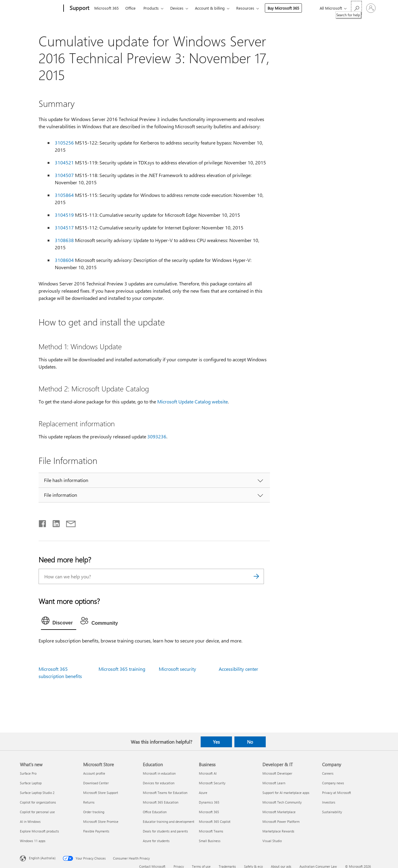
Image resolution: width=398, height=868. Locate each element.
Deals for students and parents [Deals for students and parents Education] (165, 831)
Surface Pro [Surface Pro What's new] (28, 773)
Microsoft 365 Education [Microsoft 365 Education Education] (161, 802)
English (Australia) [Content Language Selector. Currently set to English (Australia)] (42, 858)
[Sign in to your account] (371, 8)
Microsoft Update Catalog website (193, 401)
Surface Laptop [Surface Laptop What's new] (31, 783)
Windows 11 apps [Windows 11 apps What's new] (33, 841)
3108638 (64, 240)
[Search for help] (356, 8)
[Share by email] (68, 522)
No (250, 742)
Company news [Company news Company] (333, 783)
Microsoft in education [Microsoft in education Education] (159, 773)
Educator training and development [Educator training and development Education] (169, 821)
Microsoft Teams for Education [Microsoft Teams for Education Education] (165, 793)
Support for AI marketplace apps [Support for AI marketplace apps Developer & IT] (286, 793)
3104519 (64, 215)
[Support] (79, 8)
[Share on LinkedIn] (54, 522)
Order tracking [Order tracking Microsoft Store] (94, 812)
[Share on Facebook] (43, 522)
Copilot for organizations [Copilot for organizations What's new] (38, 802)
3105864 (64, 195)
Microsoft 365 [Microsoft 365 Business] (209, 812)
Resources (245, 8)
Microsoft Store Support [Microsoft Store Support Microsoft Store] (101, 793)
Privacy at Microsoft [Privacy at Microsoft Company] (337, 793)
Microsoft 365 (107, 8)
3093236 (157, 436)
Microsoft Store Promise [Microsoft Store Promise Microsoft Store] (101, 821)
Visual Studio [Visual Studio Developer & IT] (272, 841)
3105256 (64, 143)
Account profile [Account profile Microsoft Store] (94, 773)
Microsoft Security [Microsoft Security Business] (212, 783)
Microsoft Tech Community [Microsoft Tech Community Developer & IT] (282, 802)
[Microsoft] (41, 8)
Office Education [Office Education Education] (155, 812)
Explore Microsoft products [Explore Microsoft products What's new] (39, 831)
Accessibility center (238, 669)
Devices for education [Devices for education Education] (159, 783)
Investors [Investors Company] (329, 802)
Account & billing (210, 8)
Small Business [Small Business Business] (210, 841)
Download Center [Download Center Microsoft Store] (96, 783)
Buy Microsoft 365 (283, 8)
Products (151, 8)
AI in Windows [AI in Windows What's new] (30, 821)
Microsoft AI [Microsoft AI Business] (208, 773)
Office (130, 8)
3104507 (64, 175)
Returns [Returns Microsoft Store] (89, 802)
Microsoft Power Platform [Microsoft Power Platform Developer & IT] (281, 821)
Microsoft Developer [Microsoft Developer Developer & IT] (277, 773)
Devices (177, 8)
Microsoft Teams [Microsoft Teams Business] (211, 831)
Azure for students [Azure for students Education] (156, 841)
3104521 (64, 162)
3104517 (64, 227)
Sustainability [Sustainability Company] (332, 812)
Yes (216, 742)
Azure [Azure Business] (203, 793)
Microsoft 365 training (122, 669)
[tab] (59, 622)
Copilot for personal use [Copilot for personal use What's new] (37, 812)
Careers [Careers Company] (328, 773)
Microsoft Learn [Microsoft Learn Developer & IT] (274, 783)
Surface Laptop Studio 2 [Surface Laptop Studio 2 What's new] (37, 793)
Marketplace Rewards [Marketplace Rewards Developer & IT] (278, 831)
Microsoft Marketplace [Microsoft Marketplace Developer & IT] (279, 812)
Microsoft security (177, 669)
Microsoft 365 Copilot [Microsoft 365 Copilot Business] (215, 821)
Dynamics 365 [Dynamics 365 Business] (209, 802)
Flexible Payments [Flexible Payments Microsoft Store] (96, 831)
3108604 (64, 260)
